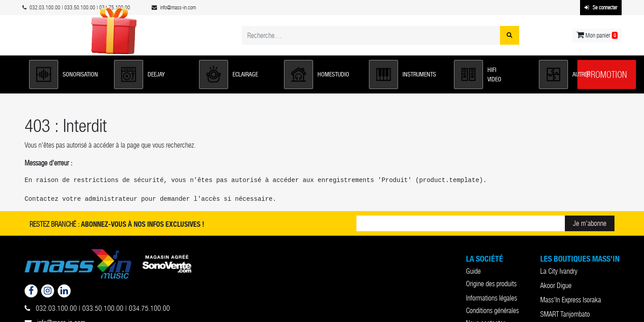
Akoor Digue (556, 286)
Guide (473, 271)
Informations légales (491, 298)
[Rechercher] (510, 35)
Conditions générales (492, 311)
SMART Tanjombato (565, 314)
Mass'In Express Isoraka (571, 300)
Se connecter (601, 8)
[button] (67, 74)
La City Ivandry (559, 271)
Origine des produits (491, 284)
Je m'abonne (590, 223)
